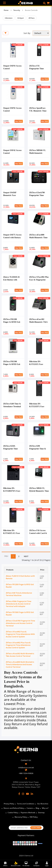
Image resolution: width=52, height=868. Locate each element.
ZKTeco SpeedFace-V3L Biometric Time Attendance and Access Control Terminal (39, 112)
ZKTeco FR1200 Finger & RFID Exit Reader (12, 322)
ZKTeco (32, 18)
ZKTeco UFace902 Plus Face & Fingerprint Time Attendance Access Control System (39, 281)
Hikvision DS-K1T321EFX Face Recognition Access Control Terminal (37, 408)
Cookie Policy (13, 813)
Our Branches (43, 804)
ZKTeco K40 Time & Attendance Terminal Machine (12, 406)
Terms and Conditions (26, 804)
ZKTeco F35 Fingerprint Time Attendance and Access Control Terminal (39, 70)
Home (6, 10)
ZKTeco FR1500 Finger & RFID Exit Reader (12, 364)
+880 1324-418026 (26, 773)
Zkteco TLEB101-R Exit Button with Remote (11, 280)
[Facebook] (19, 794)
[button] (44, 3)
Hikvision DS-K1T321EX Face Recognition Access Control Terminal (37, 366)
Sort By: (27, 33)
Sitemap (41, 813)
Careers (30, 808)
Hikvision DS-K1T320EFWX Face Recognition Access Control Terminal (12, 492)
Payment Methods (28, 813)
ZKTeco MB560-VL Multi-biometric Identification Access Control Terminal (38, 154)
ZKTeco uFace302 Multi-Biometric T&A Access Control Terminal (38, 323)
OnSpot (21, 18)
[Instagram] (23, 794)
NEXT (26, 556)
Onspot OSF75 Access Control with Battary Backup (12, 237)
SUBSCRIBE (36, 828)
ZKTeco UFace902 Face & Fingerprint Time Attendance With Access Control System (20, 634)
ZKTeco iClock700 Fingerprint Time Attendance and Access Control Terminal (39, 197)
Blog (37, 808)
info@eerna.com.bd (26, 768)
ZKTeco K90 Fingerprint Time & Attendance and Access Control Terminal (39, 450)
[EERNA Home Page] (26, 3)
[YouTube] (27, 794)
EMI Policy (34, 817)
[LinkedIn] (32, 794)
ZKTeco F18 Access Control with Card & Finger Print (38, 533)
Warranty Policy (21, 817)
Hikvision (9, 18)
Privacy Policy (9, 804)
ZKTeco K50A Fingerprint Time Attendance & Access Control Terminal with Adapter (19, 604)
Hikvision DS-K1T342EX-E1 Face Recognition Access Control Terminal (12, 534)
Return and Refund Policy (14, 808)
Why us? (45, 808)
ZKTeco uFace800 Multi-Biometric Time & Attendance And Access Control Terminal (20, 664)
